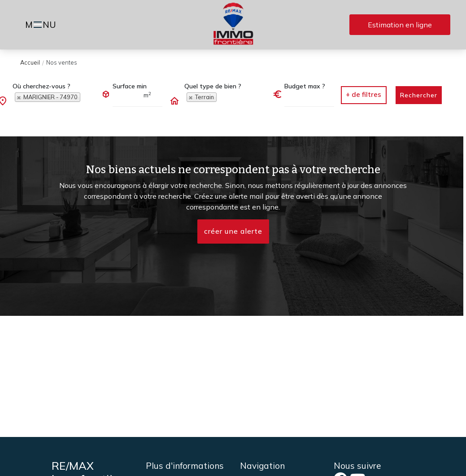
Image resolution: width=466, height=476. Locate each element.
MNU (42, 26)
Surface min (130, 86)
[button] (364, 95)
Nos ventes (62, 62)
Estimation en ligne (400, 25)
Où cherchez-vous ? (41, 86)
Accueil (30, 62)
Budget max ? (305, 86)
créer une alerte (233, 231)
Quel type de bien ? (213, 86)
